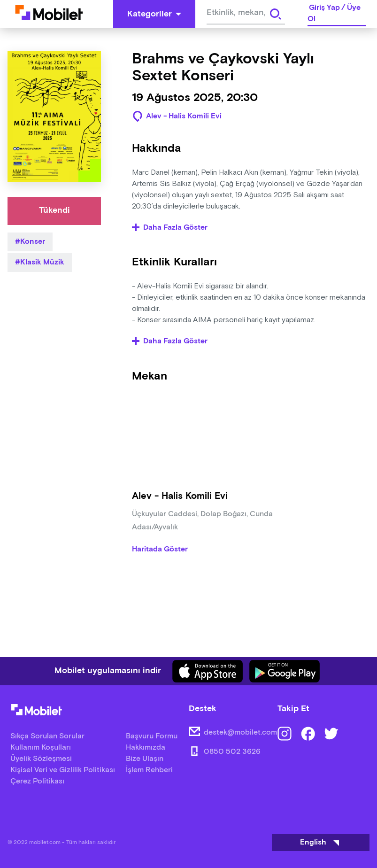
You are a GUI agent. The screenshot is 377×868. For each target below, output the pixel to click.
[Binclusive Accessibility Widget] (21, 839)
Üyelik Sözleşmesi (41, 759)
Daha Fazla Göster (170, 228)
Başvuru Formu (152, 736)
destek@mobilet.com (240, 732)
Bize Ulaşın (145, 759)
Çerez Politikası (37, 781)
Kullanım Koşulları (41, 748)
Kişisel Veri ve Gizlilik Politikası (63, 770)
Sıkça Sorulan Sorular (47, 736)
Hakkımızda (146, 748)
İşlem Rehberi (149, 770)
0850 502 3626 (232, 752)
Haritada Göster (160, 552)
